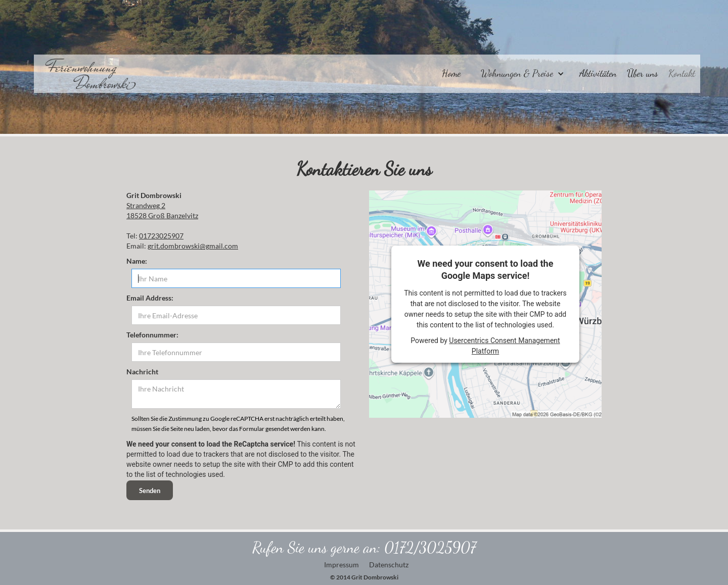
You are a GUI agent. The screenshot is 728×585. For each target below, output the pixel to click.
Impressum (342, 565)
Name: (137, 261)
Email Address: (150, 298)
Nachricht (142, 372)
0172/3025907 (430, 547)
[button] (520, 71)
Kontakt (682, 73)
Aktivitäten (598, 73)
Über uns (643, 73)
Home (451, 73)
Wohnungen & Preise (517, 73)
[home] (86, 74)
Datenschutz (389, 565)
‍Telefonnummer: (152, 335)
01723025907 (161, 236)
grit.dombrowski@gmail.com (193, 246)
